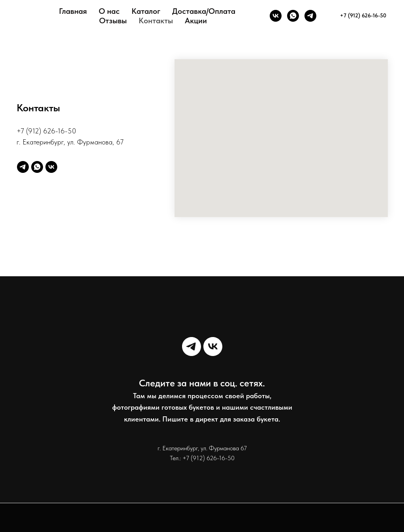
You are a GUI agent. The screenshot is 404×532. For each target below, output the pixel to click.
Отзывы (113, 21)
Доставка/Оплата (204, 11)
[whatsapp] (293, 16)
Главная (73, 11)
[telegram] (310, 16)
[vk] (51, 167)
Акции (196, 21)
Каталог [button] (146, 11)
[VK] (276, 16)
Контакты (156, 21)
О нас (109, 11)
